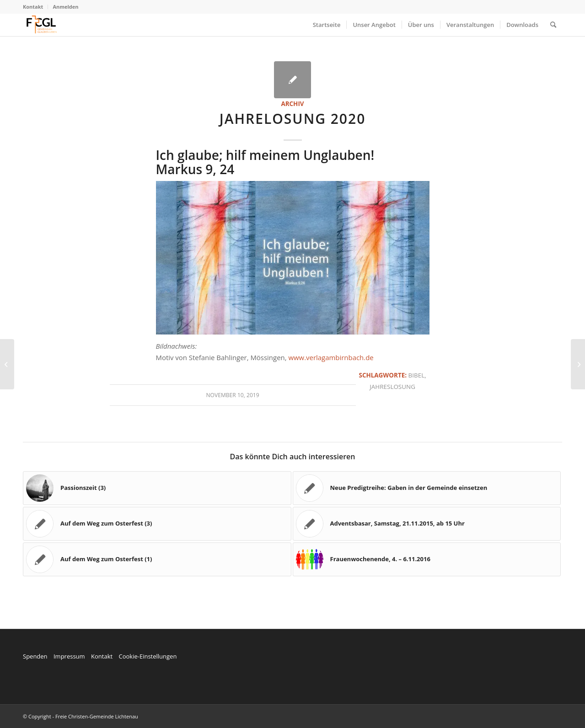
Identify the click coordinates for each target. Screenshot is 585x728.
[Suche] (553, 25)
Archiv (292, 104)
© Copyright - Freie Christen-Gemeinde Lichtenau (81, 716)
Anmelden (65, 7)
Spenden (35, 656)
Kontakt (33, 7)
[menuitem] (35, 7)
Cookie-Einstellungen (148, 656)
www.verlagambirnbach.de (331, 357)
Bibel (417, 375)
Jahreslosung (392, 387)
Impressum (69, 656)
